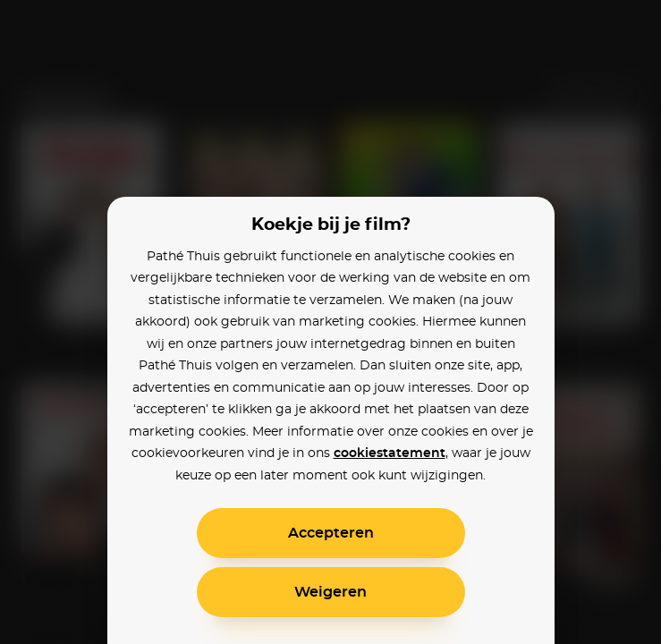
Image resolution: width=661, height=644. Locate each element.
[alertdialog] (330, 322)
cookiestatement (390, 453)
